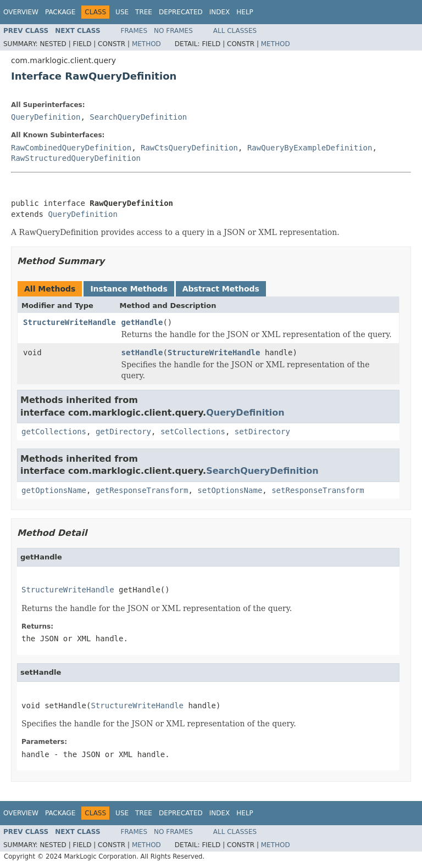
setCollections (193, 432)
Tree (144, 12)
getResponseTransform (142, 490)
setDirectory (262, 432)
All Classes (235, 31)
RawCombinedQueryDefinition (71, 148)
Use (122, 12)
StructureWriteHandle (70, 322)
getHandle (142, 322)
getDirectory (123, 432)
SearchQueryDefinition (138, 117)
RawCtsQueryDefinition (189, 148)
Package (60, 12)
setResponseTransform (318, 490)
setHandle (142, 352)
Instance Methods (129, 289)
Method (146, 44)
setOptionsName (230, 490)
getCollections (54, 432)
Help (245, 12)
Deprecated (181, 12)
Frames (134, 31)
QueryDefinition (46, 117)
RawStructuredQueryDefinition (76, 158)
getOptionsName (54, 490)
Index (220, 12)
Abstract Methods (221, 289)
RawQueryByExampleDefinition (310, 148)
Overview (21, 12)
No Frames (173, 31)
